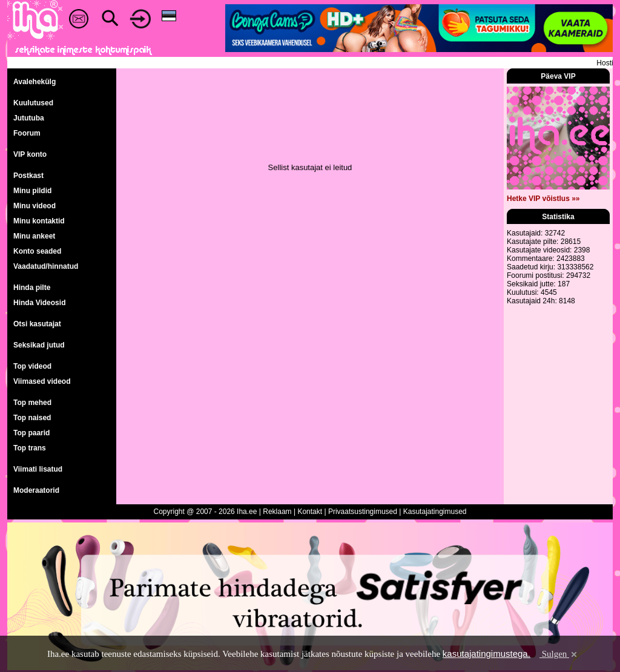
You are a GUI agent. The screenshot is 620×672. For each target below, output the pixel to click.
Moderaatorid (36, 490)
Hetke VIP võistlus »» (543, 199)
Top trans (30, 448)
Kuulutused (33, 103)
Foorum (27, 133)
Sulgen (559, 654)
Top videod (32, 366)
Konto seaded (37, 251)
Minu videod (35, 206)
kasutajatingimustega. (486, 654)
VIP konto (30, 154)
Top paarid (31, 433)
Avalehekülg (35, 82)
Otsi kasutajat (37, 324)
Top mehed (32, 403)
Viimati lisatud (38, 469)
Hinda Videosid (39, 303)
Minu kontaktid (39, 221)
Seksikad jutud (39, 345)
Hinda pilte (32, 288)
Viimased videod (42, 381)
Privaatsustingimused (363, 512)
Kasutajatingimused (435, 512)
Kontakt (310, 512)
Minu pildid (32, 191)
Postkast (28, 176)
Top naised (32, 418)
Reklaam (277, 512)
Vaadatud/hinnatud (46, 266)
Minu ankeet (34, 236)
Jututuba (29, 118)
